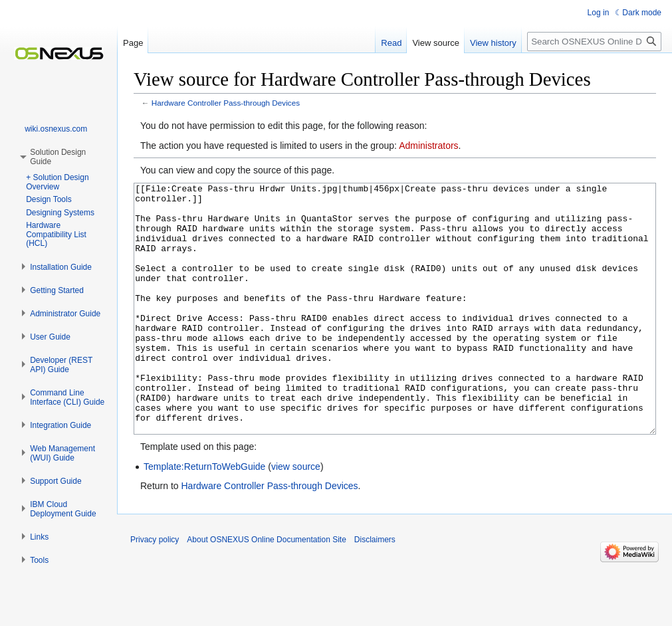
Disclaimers (375, 589)
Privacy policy (155, 589)
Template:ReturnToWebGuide (204, 516)
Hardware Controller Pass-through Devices (226, 103)
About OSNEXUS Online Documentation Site (266, 589)
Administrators (428, 146)
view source (296, 516)
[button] (61, 267)
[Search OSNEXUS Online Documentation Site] (594, 42)
